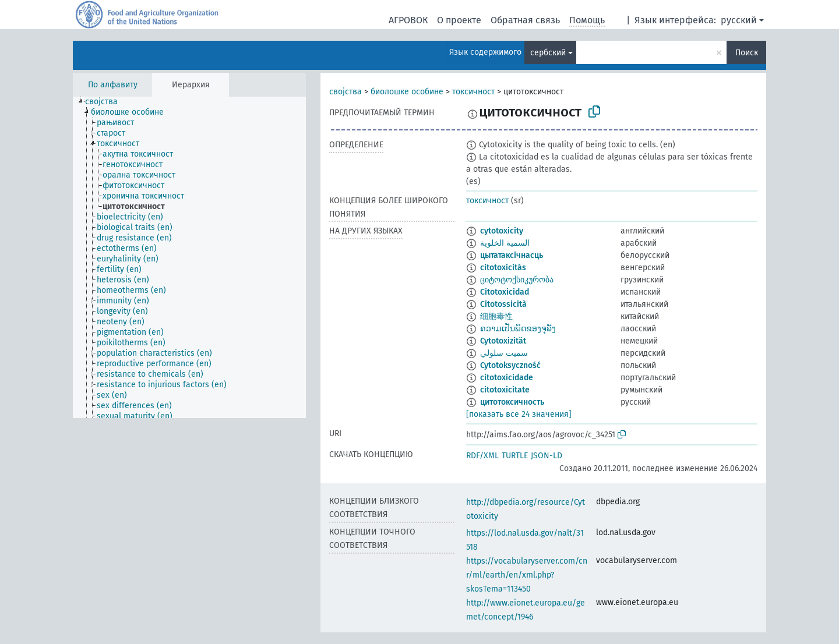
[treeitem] (106, 102)
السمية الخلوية (505, 243)
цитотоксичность (512, 402)
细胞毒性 (496, 316)
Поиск (747, 53)
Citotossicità (503, 304)
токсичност (473, 92)
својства (346, 92)
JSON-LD (547, 456)
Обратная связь (525, 20)
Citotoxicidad (505, 292)
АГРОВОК (408, 20)
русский (739, 20)
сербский (548, 53)
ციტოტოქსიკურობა (517, 280)
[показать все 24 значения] (519, 414)
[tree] (189, 257)
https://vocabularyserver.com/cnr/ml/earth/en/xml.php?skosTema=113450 (527, 575)
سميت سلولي (504, 353)
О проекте (459, 20)
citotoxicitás (503, 268)
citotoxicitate (505, 390)
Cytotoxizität (503, 341)
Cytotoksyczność (510, 365)
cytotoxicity (502, 231)
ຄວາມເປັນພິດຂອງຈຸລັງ (518, 329)
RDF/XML (482, 456)
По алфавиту (113, 85)
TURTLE (515, 456)
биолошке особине (407, 92)
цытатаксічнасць (512, 255)
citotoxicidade (507, 378)
